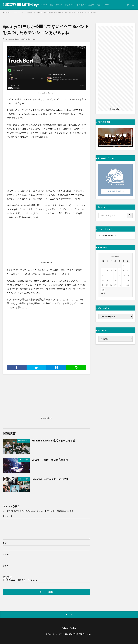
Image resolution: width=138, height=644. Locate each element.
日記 (98, 5)
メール (6, 554)
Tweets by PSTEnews (108, 235)
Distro (106, 5)
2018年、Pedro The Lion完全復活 (50, 460)
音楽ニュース (55, 5)
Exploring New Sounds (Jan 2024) (50, 479)
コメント (8, 516)
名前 (5, 543)
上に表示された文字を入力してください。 (21, 580)
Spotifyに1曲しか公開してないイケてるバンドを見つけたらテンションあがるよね (66, 12)
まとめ (91, 5)
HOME (7, 12)
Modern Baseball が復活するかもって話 (53, 441)
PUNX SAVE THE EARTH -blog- (21, 5)
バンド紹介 (29, 12)
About (44, 5)
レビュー (69, 5)
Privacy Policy (69, 628)
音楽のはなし (31, 39)
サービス (80, 5)
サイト (6, 566)
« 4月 (103, 293)
